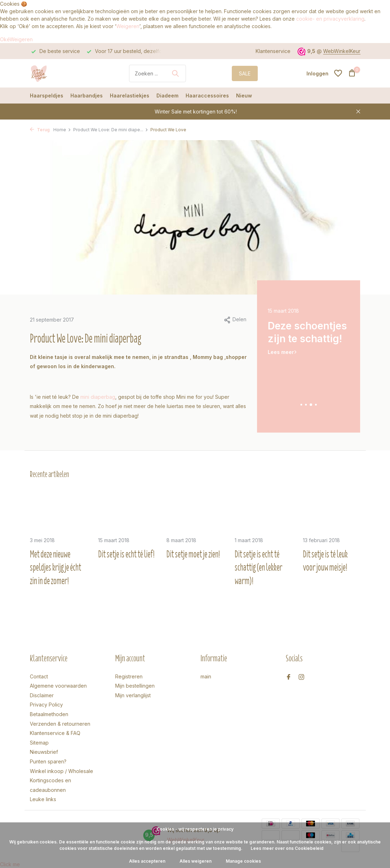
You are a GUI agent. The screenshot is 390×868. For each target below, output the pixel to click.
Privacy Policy (46, 705)
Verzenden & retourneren (60, 724)
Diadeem (167, 96)
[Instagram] (301, 677)
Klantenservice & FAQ (55, 733)
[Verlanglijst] (338, 73)
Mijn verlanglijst (133, 695)
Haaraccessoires (207, 96)
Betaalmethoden (49, 714)
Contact (39, 676)
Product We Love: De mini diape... (111, 130)
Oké (5, 39)
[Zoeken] (157, 73)
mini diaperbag (98, 397)
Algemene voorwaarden (58, 686)
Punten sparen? (48, 761)
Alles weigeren (196, 861)
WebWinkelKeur (342, 51)
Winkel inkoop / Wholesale (62, 771)
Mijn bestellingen (135, 686)
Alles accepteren (147, 861)
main (206, 676)
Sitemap (39, 743)
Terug (40, 130)
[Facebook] (289, 677)
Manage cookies (243, 861)
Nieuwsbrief (44, 752)
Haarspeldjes (47, 96)
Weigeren (128, 26)
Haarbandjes (87, 96)
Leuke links (43, 799)
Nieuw (244, 96)
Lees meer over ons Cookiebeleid (287, 848)
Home (62, 130)
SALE (245, 73)
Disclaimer (42, 695)
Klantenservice (273, 51)
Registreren (129, 676)
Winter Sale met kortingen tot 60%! (196, 112)
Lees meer (281, 352)
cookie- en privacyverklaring (330, 19)
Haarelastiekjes (130, 96)
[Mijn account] (317, 73)
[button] (301, 405)
